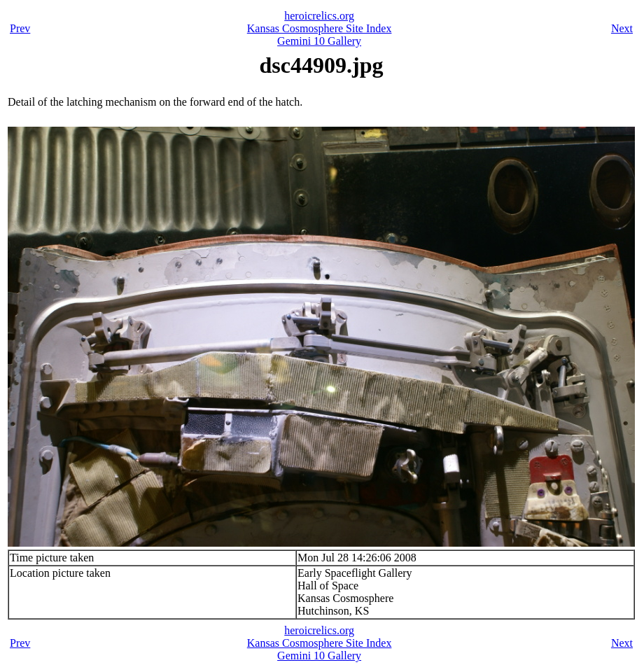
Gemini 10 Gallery (319, 41)
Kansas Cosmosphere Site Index (320, 28)
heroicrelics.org (319, 16)
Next (622, 28)
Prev (20, 28)
